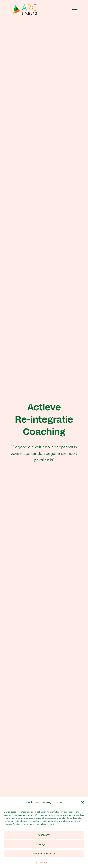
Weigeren (44, 844)
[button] (83, 802)
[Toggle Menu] (75, 11)
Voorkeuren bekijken (44, 853)
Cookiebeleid (42, 862)
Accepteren (44, 835)
